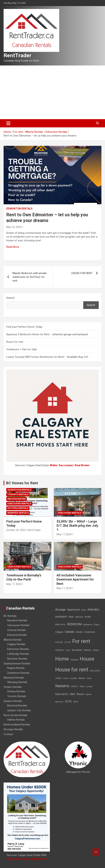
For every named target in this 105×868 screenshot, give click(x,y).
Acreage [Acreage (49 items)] (60, 610)
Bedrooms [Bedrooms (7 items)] (88, 625)
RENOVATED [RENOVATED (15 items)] (62, 694)
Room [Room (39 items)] (80, 694)
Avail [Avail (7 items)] (84, 610)
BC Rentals (10, 616)
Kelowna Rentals (17, 635)
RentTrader (17, 55)
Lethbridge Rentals (18, 654)
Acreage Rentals (13, 729)
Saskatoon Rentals (19, 490)
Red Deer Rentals (17, 659)
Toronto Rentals (18, 494)
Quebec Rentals (13, 701)
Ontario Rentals (13, 687)
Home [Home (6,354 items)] (62, 659)
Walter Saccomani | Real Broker (70, 465)
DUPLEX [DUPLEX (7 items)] (59, 642)
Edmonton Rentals (19, 209)
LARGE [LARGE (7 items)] (58, 678)
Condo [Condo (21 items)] (79, 632)
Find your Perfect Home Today (24, 327)
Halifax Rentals (16, 720)
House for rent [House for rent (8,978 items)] (72, 670)
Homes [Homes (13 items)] (74, 660)
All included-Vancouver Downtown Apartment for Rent (75, 579)
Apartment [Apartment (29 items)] (74, 610)
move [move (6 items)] (89, 678)
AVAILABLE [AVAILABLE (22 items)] (93, 610)
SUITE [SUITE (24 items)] (68, 701)
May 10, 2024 (14, 227)
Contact (8, 734)
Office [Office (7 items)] (82, 687)
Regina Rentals (16, 668)
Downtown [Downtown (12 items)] (90, 632)
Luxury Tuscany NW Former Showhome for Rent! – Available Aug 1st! (47, 357)
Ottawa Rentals (16, 691)
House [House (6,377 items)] (87, 659)
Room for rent (15, 342)
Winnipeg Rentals (18, 513)
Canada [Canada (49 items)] (69, 632)
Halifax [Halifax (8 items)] (96, 650)
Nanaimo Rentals (17, 620)
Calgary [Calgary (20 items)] (59, 632)
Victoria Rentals (18, 508)
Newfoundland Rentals (17, 725)
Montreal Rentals (17, 706)
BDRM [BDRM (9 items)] (88, 617)
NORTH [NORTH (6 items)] (74, 687)
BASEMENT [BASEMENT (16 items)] (61, 617)
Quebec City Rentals (19, 710)
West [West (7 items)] (76, 702)
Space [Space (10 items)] (89, 694)
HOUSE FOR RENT (82, 273)
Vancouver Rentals (19, 504)
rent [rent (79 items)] (72, 694)
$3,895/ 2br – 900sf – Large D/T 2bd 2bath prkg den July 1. (77, 526)
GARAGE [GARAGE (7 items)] (87, 650)
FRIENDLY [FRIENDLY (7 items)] (60, 650)
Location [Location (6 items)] (73, 678)
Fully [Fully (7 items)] (68, 650)
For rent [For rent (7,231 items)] (81, 641)
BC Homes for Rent (22, 483)
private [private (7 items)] (89, 687)
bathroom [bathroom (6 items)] (79, 617)
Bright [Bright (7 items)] (97, 625)
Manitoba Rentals (14, 678)
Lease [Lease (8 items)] (66, 678)
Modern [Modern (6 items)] (82, 678)
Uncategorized (17, 499)
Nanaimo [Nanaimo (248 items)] (62, 686)
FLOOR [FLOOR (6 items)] (68, 642)
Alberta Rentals (13, 640)
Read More (13, 247)
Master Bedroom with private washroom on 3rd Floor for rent (30, 277)
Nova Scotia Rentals (16, 715)
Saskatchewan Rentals (17, 664)
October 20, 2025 (16, 530)
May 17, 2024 (64, 534)
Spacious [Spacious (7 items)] (59, 702)
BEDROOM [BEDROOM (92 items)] (74, 624)
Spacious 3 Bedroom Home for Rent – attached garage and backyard (47, 334)
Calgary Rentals (16, 644)
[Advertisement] (52, 92)
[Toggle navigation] (8, 123)
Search (10, 298)
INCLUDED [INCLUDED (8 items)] (95, 671)
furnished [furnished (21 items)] (77, 650)
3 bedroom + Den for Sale (22, 349)
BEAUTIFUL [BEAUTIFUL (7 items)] (60, 625)
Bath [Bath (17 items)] (71, 617)
